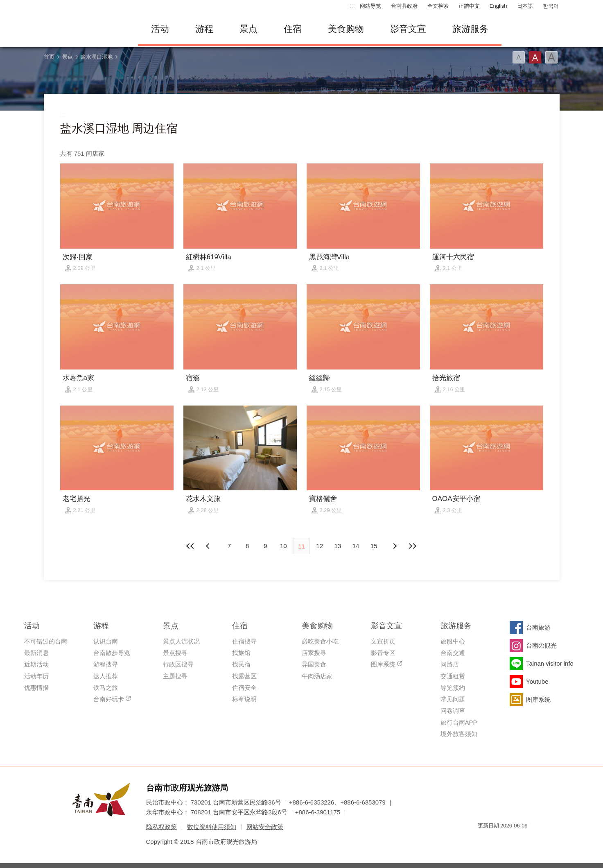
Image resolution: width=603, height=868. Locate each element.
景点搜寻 (175, 653)
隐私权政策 (161, 827)
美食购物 (346, 29)
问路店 (450, 664)
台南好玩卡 (109, 699)
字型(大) (551, 57)
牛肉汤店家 (317, 676)
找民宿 (241, 664)
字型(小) (519, 57)
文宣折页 (383, 641)
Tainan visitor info (550, 663)
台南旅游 (538, 627)
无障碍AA (513, 840)
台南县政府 (404, 6)
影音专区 (383, 653)
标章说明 (244, 699)
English (498, 6)
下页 (209, 546)
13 (338, 546)
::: (352, 6)
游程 (204, 29)
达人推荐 (106, 676)
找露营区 (244, 676)
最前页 (191, 546)
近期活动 (36, 664)
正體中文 (469, 6)
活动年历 (36, 676)
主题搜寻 (175, 676)
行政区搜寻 (178, 664)
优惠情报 (36, 688)
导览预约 (453, 688)
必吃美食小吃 (320, 641)
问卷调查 (453, 710)
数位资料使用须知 (212, 827)
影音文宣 (408, 29)
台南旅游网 (85, 29)
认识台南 (106, 641)
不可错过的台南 (46, 641)
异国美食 (314, 664)
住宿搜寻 (244, 641)
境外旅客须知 (459, 734)
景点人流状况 (181, 641)
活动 (160, 29)
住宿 (293, 29)
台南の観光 (541, 645)
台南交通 (453, 653)
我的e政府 (484, 840)
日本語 (525, 6)
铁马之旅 (106, 688)
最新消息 (36, 653)
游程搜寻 (106, 664)
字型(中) (535, 57)
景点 (248, 29)
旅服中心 (453, 641)
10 (283, 546)
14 (356, 546)
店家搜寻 (314, 653)
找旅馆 (241, 653)
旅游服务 (470, 29)
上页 (394, 546)
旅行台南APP (459, 722)
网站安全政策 (265, 827)
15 (374, 546)
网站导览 (370, 6)
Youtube (537, 681)
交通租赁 (453, 676)
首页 (49, 57)
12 (320, 546)
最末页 (412, 546)
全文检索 (438, 6)
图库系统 (383, 664)
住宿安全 (244, 688)
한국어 (551, 6)
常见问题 (453, 699)
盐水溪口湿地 (97, 57)
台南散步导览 (112, 653)
